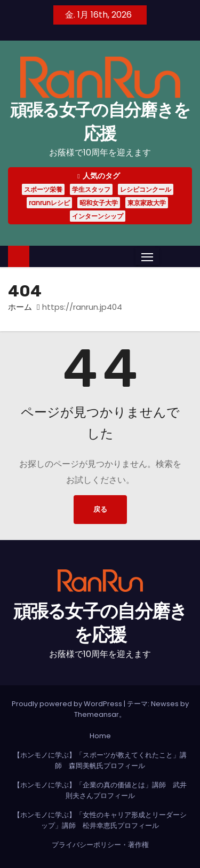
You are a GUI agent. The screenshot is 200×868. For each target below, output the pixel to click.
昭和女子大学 (99, 203)
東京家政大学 (147, 203)
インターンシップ (98, 216)
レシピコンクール (146, 189)
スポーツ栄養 (43, 189)
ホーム (20, 307)
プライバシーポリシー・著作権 (100, 845)
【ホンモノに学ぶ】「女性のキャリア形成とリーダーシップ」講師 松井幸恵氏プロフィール (100, 820)
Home (100, 736)
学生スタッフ (91, 189)
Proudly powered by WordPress (68, 704)
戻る (100, 509)
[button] (167, 256)
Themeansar (97, 714)
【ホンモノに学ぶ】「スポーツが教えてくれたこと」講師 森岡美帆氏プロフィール (100, 760)
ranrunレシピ (49, 203)
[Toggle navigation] (147, 257)
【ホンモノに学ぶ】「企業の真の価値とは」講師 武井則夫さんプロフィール (100, 790)
